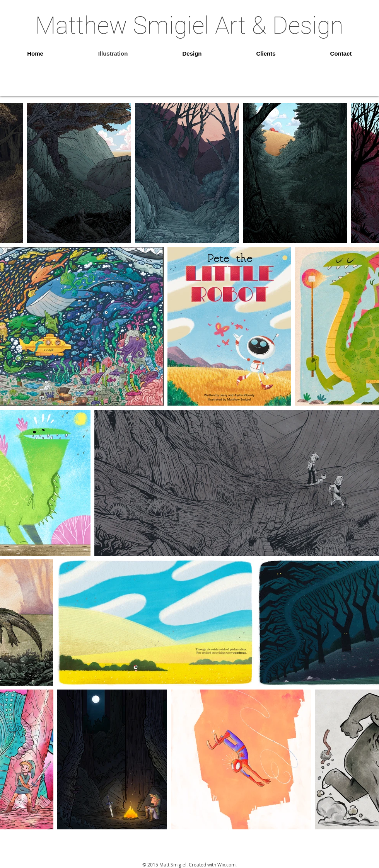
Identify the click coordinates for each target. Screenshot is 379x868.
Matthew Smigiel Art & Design (189, 25)
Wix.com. (227, 865)
